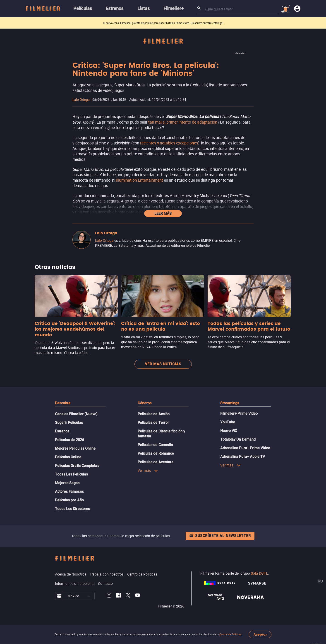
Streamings (230, 403)
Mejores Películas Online (75, 448)
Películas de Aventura (156, 462)
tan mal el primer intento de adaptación (183, 122)
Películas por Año (69, 500)
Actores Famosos (69, 492)
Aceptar (260, 635)
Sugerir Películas (69, 423)
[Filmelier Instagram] (109, 596)
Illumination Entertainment (140, 180)
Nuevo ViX (229, 431)
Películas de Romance (156, 453)
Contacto (105, 583)
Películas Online (68, 457)
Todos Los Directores (73, 509)
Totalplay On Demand (238, 439)
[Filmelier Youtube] (138, 596)
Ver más (148, 471)
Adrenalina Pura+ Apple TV (243, 457)
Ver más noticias (163, 364)
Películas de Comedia (155, 445)
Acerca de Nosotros (71, 574)
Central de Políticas (230, 634)
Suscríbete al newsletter (220, 536)
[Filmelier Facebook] (119, 596)
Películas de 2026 (70, 440)
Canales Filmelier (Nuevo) (76, 414)
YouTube (228, 422)
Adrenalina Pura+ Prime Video (245, 448)
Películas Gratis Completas (77, 466)
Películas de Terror (153, 423)
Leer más (163, 213)
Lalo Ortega (81, 100)
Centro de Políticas (142, 574)
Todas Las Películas (72, 474)
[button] (89, 596)
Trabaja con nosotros (107, 574)
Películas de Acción (154, 414)
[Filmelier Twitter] (128, 596)
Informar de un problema (75, 583)
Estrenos (62, 431)
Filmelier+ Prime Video (239, 413)
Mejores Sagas (67, 483)
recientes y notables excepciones (169, 143)
